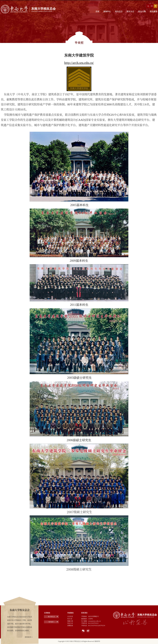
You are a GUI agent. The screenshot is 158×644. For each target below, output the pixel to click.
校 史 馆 (70, 619)
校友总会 (119, 11)
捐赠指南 (70, 625)
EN (152, 6)
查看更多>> (29, 637)
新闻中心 (107, 11)
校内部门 (51, 622)
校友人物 (142, 11)
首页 (97, 11)
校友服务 (154, 11)
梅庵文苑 (70, 621)
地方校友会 (51, 616)
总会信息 (70, 616)
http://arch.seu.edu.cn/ (79, 63)
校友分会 (130, 11)
